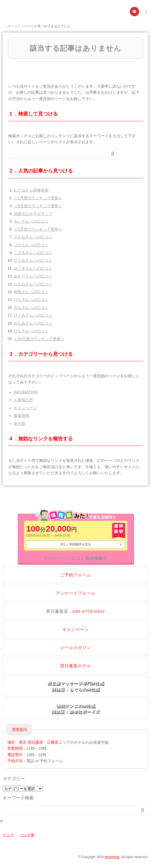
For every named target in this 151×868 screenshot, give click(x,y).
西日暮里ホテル (75, 666)
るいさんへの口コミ (31, 221)
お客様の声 (23, 400)
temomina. (112, 857)
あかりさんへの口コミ (33, 276)
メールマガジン (75, 648)
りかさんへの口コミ (31, 245)
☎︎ (135, 11)
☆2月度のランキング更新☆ (38, 229)
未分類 (20, 424)
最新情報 (21, 416)
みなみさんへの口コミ (33, 323)
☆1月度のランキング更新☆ (38, 198)
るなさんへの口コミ (31, 308)
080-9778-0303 (89, 611)
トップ (8, 835)
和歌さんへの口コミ (31, 292)
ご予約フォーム (75, 575)
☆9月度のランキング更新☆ (38, 206)
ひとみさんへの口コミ (33, 315)
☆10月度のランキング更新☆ (39, 339)
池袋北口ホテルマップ (33, 214)
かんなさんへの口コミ (33, 237)
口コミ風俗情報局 (89, 558)
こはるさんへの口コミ (33, 253)
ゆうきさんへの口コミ (33, 268)
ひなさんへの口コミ (31, 300)
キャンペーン (25, 408)
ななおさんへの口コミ (33, 284)
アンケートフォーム (75, 593)
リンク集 (27, 835)
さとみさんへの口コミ (33, 260)
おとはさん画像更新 (31, 190)
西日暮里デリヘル (57, 558)
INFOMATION (26, 392)
